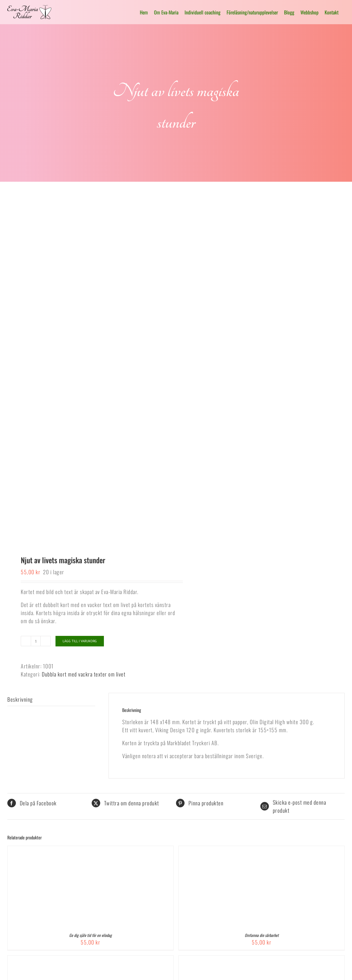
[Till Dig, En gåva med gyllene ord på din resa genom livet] (69, 959)
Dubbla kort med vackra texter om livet (84, 674)
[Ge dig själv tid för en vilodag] (69, 850)
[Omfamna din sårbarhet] (240, 850)
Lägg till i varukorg (80, 641)
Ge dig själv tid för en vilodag (90, 935)
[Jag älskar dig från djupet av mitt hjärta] (240, 959)
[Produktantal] (36, 641)
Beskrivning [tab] (20, 699)
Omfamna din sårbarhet (262, 935)
